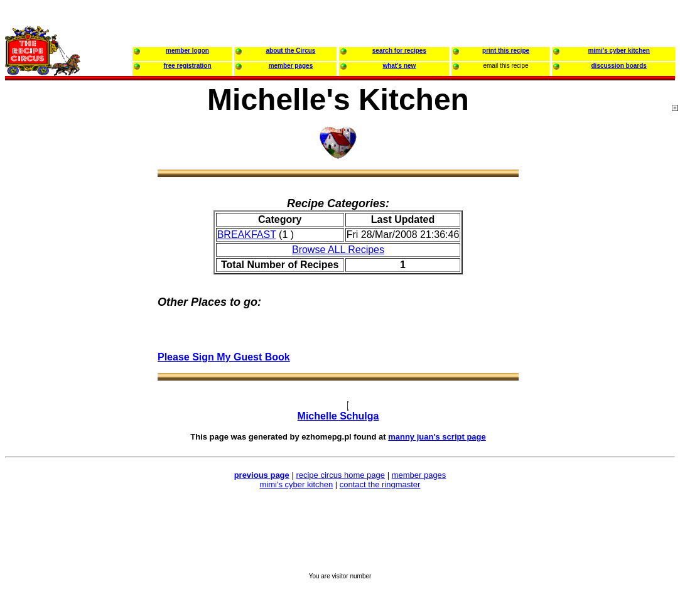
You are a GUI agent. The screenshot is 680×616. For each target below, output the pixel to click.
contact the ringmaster (380, 484)
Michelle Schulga (338, 416)
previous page (262, 475)
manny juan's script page (437, 437)
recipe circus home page (340, 475)
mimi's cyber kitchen (297, 484)
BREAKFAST (247, 235)
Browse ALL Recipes (338, 250)
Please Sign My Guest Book (224, 357)
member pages (419, 475)
